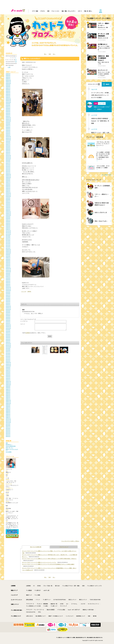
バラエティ (43, 11)
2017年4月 (8, 243)
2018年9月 (8, 217)
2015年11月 (8, 270)
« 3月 (9, 67)
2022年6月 (8, 146)
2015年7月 (8, 276)
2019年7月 (8, 201)
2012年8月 (8, 331)
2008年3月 (8, 414)
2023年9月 (8, 123)
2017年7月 (8, 239)
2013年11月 (8, 308)
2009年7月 (8, 389)
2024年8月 (8, 105)
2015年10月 (8, 272)
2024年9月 (8, 104)
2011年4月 (8, 356)
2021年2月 (8, 171)
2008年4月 (8, 413)
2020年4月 (8, 187)
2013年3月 (8, 320)
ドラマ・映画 (35, 11)
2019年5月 (8, 204)
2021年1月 (8, 173)
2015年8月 (8, 275)
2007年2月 (8, 435)
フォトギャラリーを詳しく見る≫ (70, 541)
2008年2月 (8, 416)
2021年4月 (8, 168)
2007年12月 (8, 419)
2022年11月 (8, 138)
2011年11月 (8, 345)
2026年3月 (8, 75)
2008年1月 (8, 418)
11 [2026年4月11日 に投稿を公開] (16, 60)
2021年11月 (8, 157)
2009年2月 (8, 397)
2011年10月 (8, 347)
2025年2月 (8, 96)
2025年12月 (8, 80)
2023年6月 (8, 127)
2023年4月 (8, 130)
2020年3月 (8, 188)
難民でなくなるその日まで (32, 59)
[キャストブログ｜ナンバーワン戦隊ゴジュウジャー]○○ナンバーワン (39, 562)
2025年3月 (8, 94)
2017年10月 (8, 234)
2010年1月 (8, 380)
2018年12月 (8, 212)
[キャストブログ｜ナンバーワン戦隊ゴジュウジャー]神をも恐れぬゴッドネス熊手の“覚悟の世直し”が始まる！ (50, 559)
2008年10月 (8, 403)
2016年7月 (8, 257)
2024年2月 (8, 115)
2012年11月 (8, 326)
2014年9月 (8, 292)
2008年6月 (8, 410)
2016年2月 (8, 265)
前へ (45, 54)
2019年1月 (8, 210)
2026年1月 (8, 79)
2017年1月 (8, 248)
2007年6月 (8, 429)
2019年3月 (8, 207)
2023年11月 (8, 119)
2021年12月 (8, 155)
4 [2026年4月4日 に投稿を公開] (16, 58)
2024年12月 (8, 99)
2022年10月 (8, 140)
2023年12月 (8, 118)
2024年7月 (8, 107)
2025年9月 (8, 85)
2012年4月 (8, 337)
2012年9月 (8, 330)
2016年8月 (8, 256)
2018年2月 (8, 228)
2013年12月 (8, 306)
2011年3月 (8, 358)
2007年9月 (8, 424)
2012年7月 (8, 333)
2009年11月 (8, 383)
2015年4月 (8, 281)
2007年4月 (8, 432)
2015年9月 (8, 273)
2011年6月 (8, 353)
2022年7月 (8, 145)
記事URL (29, 291)
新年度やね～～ (9, 445)
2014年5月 (8, 298)
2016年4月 (8, 262)
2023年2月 (8, 134)
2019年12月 (8, 193)
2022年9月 (8, 141)
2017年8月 (8, 237)
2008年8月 (8, 407)
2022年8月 (8, 143)
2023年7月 (8, 126)
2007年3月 (8, 433)
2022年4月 (8, 149)
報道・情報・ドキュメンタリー (69, 11)
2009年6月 (8, 391)
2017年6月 (8, 240)
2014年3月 (8, 301)
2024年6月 (8, 108)
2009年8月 (8, 388)
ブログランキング (64, 547)
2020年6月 (8, 184)
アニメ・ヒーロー (55, 11)
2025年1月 (8, 97)
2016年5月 (8, 261)
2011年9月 (8, 349)
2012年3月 (8, 339)
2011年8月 (8, 350)
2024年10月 (8, 102)
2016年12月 (8, 250)
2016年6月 (8, 259)
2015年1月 (8, 286)
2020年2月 (8, 190)
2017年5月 (8, 242)
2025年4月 (8, 93)
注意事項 (28, 334)
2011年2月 (8, 359)
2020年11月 (8, 176)
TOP (50, 54)
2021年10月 (8, 159)
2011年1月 (8, 361)
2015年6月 (8, 278)
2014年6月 (8, 297)
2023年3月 (8, 132)
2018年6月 (8, 221)
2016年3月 (8, 264)
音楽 (48, 11)
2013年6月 (8, 315)
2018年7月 (8, 220)
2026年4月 (8, 74)
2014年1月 (8, 305)
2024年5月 (8, 110)
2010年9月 (8, 367)
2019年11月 (8, 195)
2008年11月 (8, 402)
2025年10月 (8, 83)
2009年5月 (8, 392)
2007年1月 (8, 436)
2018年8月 (8, 218)
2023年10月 (8, 121)
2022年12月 (8, 137)
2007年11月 (8, 421)
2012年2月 (8, 341)
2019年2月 (8, 209)
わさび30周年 (9, 452)
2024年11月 (8, 101)
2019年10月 (8, 196)
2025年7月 (8, 88)
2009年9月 (8, 386)
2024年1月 (8, 116)
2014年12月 (8, 287)
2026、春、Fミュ (10, 448)
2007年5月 (8, 430)
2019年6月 (8, 203)
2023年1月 (8, 135)
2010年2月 (8, 378)
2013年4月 (8, 319)
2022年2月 (8, 152)
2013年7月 (8, 314)
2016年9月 (8, 254)
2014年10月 (8, 290)
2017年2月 (8, 246)
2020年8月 (8, 181)
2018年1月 (8, 229)
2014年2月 (8, 303)
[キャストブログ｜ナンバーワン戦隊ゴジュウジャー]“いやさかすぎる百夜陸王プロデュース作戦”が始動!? (48, 564)
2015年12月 (8, 268)
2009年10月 (8, 385)
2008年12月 (8, 400)
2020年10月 (8, 177)
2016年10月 (8, 253)
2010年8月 (8, 369)
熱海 (7, 443)
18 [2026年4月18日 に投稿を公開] (16, 62)
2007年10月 (8, 422)
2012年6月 (8, 334)
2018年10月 (8, 215)
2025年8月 (8, 86)
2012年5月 (8, 336)
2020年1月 (8, 192)
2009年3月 (8, 396)
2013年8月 (8, 312)
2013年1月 (8, 323)
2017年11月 (8, 232)
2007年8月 (8, 425)
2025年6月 (8, 90)
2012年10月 (8, 328)
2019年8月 (8, 199)
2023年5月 (8, 129)
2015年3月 (8, 283)
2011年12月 (8, 344)
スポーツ (80, 11)
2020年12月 (8, 174)
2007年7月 (8, 427)
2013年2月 (8, 322)
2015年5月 (8, 279)
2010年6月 (8, 372)
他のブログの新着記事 (36, 547)
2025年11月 (8, 82)
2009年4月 (8, 394)
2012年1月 (8, 342)
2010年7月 (8, 370)
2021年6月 (8, 165)
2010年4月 (8, 375)
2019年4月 (8, 206)
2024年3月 (8, 113)
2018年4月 (8, 225)
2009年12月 (8, 381)
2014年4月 (8, 300)
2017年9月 (8, 235)
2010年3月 (8, 377)
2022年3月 (8, 151)
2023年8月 (8, 124)
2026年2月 (8, 77)
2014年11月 (8, 289)
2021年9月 (8, 160)
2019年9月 (8, 198)
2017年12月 (8, 231)
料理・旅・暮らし (88, 11)
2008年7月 (8, 408)
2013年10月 (8, 309)
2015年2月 (8, 284)
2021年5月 (8, 166)
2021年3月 (8, 170)
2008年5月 (8, 411)
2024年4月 (8, 111)
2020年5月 (8, 185)
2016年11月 (8, 251)
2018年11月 (8, 214)
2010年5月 (8, 374)
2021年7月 (8, 163)
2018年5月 (8, 223)
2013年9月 (8, 311)
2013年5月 (8, 317)
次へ (54, 54)
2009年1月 (8, 399)
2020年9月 (8, 179)
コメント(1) (24, 291)
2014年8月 (8, 294)
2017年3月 (8, 245)
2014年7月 (8, 295)
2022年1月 (8, 154)
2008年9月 (8, 405)
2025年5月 (8, 91)
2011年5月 (8, 355)
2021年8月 (8, 162)
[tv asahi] (18, 11)
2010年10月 (8, 366)
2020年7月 (8, 182)
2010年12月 (8, 363)
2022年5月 (8, 148)
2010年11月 (8, 364)
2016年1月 (8, 267)
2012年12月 (8, 325)
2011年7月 (8, 352)
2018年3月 (8, 226)
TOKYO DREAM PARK (11, 446)
